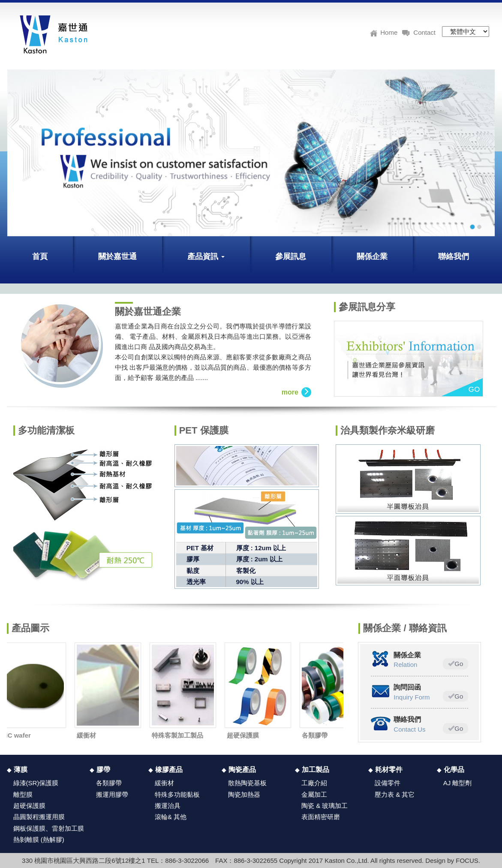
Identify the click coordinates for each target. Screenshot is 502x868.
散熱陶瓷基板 (247, 783)
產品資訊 (206, 256)
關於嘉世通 (117, 256)
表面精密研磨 (321, 817)
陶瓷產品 (242, 770)
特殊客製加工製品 (179, 735)
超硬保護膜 (244, 735)
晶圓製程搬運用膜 (39, 817)
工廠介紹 (314, 783)
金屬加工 (314, 794)
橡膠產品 (169, 770)
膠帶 (103, 770)
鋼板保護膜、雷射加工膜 (49, 828)
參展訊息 (291, 256)
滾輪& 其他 (171, 817)
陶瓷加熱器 (244, 794)
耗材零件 (389, 770)
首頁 (40, 256)
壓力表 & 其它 (395, 794)
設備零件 (388, 783)
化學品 (454, 770)
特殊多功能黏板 (177, 794)
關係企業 (372, 256)
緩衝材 (88, 735)
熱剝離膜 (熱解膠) (39, 839)
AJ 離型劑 (458, 783)
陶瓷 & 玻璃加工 (325, 806)
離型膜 (23, 794)
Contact (419, 31)
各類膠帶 (316, 735)
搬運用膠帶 (112, 794)
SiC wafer (18, 735)
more (296, 392)
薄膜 (21, 770)
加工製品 (316, 770)
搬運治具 (168, 806)
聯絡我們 (454, 256)
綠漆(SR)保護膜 (36, 783)
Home (384, 31)
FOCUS (467, 860)
